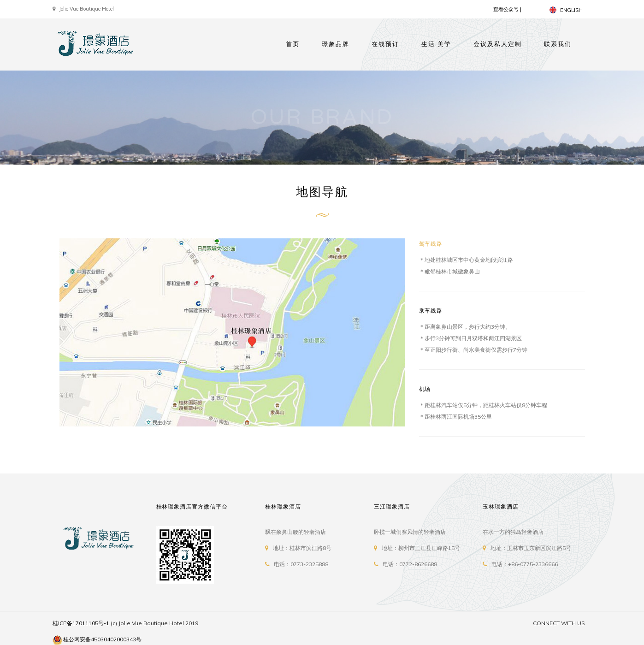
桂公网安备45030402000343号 (102, 639)
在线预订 (385, 44)
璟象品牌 (336, 44)
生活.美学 (436, 44)
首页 (293, 44)
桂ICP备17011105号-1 (81, 623)
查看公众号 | (507, 9)
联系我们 (558, 44)
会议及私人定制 (498, 44)
